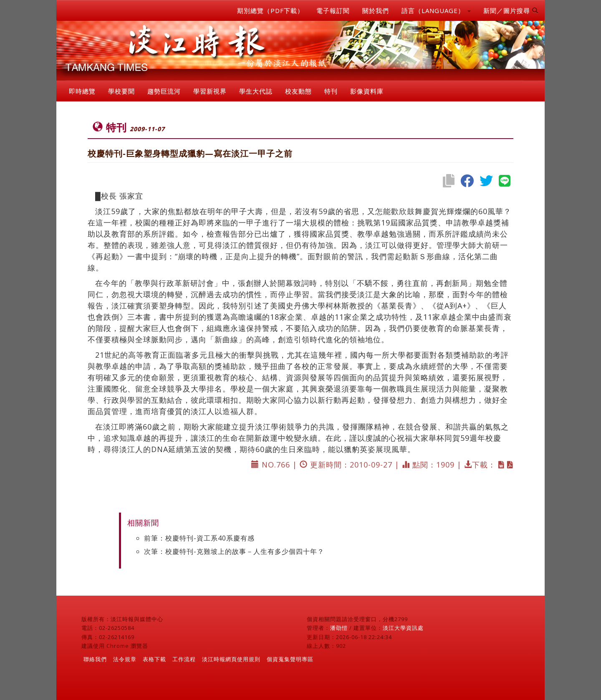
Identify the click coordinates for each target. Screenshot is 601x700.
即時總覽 (82, 91)
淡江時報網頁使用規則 (231, 659)
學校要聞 (121, 91)
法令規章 (125, 659)
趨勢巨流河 (164, 91)
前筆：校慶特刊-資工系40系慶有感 (199, 538)
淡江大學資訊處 (403, 628)
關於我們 (376, 10)
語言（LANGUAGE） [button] (436, 10)
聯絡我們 (95, 659)
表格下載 (154, 659)
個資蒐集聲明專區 (290, 659)
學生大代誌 (256, 91)
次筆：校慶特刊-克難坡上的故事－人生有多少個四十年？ (234, 551)
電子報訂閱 (333, 10)
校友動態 (298, 91)
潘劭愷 (339, 628)
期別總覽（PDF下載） (270, 10)
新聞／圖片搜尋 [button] (511, 10)
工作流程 (184, 659)
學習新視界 (210, 91)
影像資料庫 (367, 91)
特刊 (331, 91)
